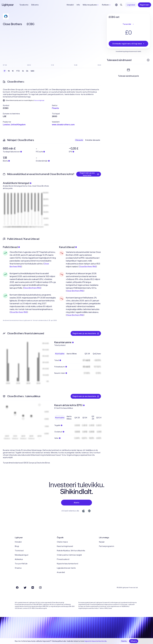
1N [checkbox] (9, 71)
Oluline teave (62, 542)
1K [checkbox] (13, 71)
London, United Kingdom (14, 125)
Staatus (18, 568)
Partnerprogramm (107, 546)
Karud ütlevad (68, 247)
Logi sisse (131, 5)
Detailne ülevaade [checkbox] (93, 140)
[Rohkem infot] (148, 60)
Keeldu (124, 641)
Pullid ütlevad (11, 247)
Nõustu (134, 641)
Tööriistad (19, 551)
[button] (27, 105)
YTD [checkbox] (18, 71)
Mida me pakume (91, 5)
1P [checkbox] (5, 71)
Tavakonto (24, 5)
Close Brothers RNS (32, 288)
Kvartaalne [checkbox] (60, 354)
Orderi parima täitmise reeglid (69, 555)
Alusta (76, 503)
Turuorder (128, 24)
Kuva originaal (39, 100)
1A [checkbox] (23, 71)
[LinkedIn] (33, 588)
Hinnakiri (70, 5)
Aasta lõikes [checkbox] (72, 354)
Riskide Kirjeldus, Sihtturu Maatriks (71, 551)
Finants (55, 108)
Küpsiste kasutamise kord (67, 564)
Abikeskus (19, 559)
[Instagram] (40, 588)
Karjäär (102, 542)
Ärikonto (35, 5)
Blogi (17, 546)
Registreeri (145, 5)
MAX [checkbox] (33, 71)
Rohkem (106, 5)
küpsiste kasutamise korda (96, 641)
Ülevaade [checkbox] (79, 140)
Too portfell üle (21, 564)
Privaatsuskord (63, 559)
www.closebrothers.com (63, 125)
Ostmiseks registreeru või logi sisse (128, 44)
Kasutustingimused (65, 546)
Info (78, 5)
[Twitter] (25, 588)
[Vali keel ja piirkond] (116, 5)
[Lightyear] (8, 5)
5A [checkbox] (27, 71)
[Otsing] (121, 5)
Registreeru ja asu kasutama (89, 174)
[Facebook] (17, 588)
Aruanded (61, 572)
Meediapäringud (22, 555)
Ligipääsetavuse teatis (66, 568)
